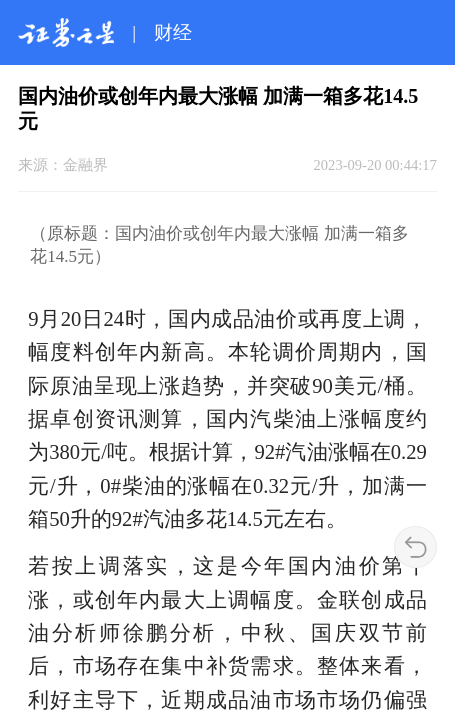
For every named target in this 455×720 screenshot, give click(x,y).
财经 (173, 32)
